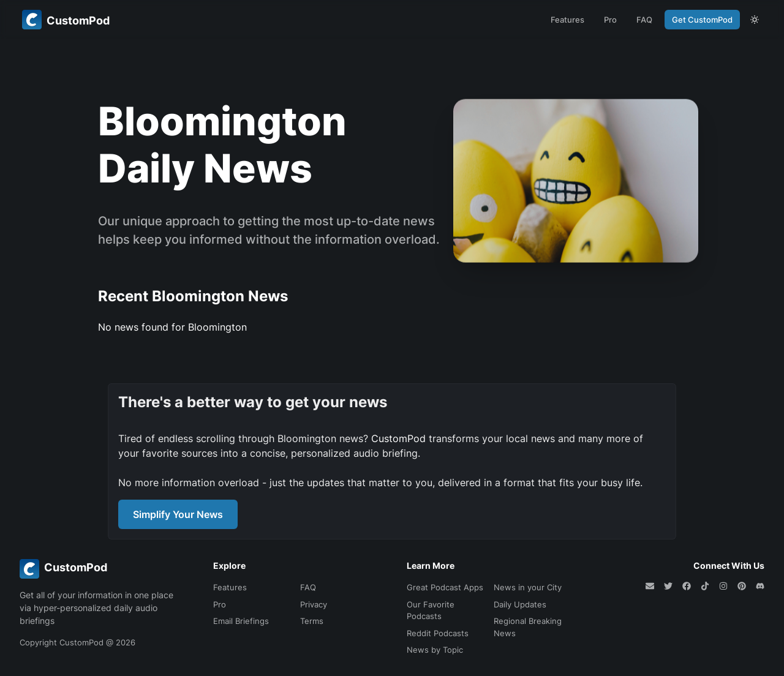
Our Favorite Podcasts (431, 610)
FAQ (644, 20)
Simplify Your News (178, 514)
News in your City (528, 587)
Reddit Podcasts (438, 633)
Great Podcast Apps (445, 587)
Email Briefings (241, 621)
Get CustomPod (702, 20)
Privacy (314, 604)
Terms (312, 621)
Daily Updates (520, 604)
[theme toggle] (755, 20)
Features (567, 20)
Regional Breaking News (528, 627)
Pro (610, 20)
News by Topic (435, 650)
